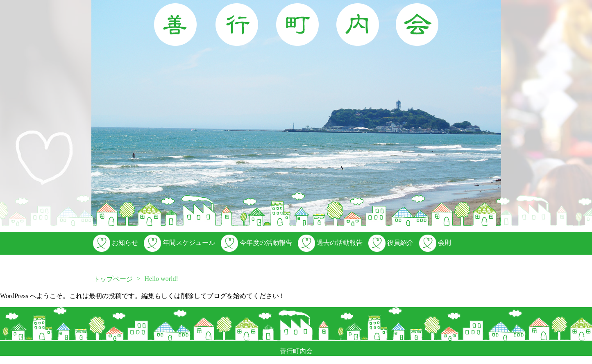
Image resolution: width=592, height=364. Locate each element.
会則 (434, 243)
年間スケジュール (179, 243)
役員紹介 (390, 243)
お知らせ (115, 243)
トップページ (113, 279)
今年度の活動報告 (256, 243)
